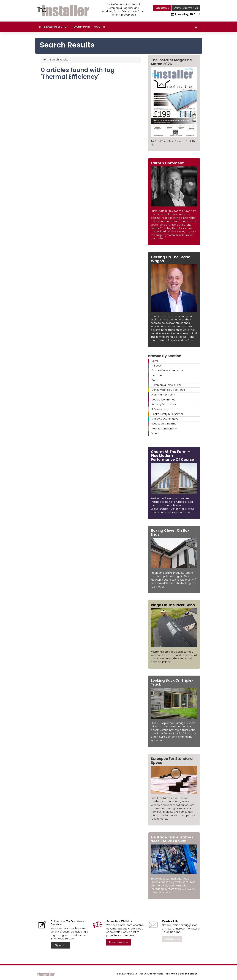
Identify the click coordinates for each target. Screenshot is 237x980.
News (155, 361)
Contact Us (172, 939)
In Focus (156, 366)
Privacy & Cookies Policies (182, 974)
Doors (155, 380)
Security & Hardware (164, 404)
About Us (101, 27)
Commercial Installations (166, 385)
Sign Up (60, 945)
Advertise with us (186, 8)
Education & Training (164, 424)
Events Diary (82, 27)
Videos (156, 433)
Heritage (157, 375)
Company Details (127, 974)
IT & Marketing (160, 409)
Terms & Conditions (151, 974)
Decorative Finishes (163, 400)
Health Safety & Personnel (167, 414)
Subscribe (162, 8)
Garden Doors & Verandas (167, 371)
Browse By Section (57, 27)
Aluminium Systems (163, 395)
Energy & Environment (165, 419)
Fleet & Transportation (165, 429)
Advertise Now (119, 942)
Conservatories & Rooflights (168, 390)
